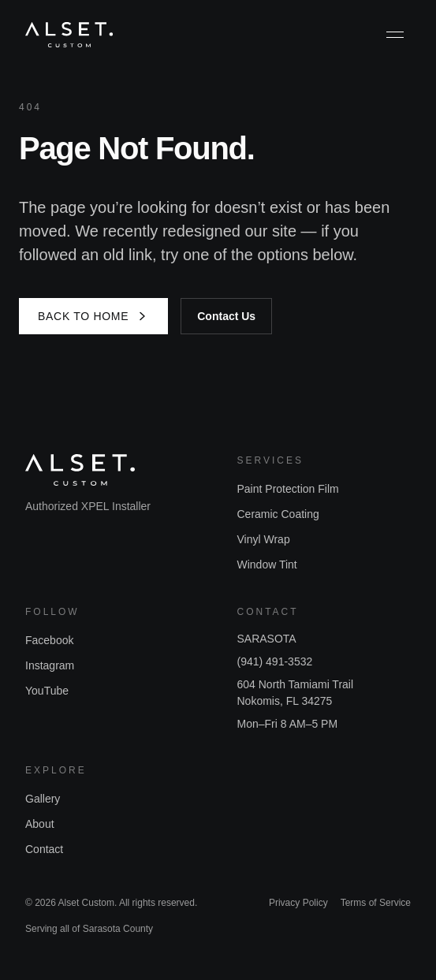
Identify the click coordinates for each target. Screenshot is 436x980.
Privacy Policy (298, 903)
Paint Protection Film (288, 489)
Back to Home (93, 316)
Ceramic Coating (278, 514)
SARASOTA (267, 639)
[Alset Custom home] (69, 35)
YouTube (47, 691)
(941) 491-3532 (275, 661)
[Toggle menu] (395, 35)
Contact (44, 849)
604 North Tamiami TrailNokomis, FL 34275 (296, 693)
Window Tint (267, 565)
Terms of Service (376, 903)
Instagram (50, 665)
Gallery (43, 799)
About (40, 824)
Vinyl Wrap (264, 539)
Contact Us (226, 316)
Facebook (49, 640)
